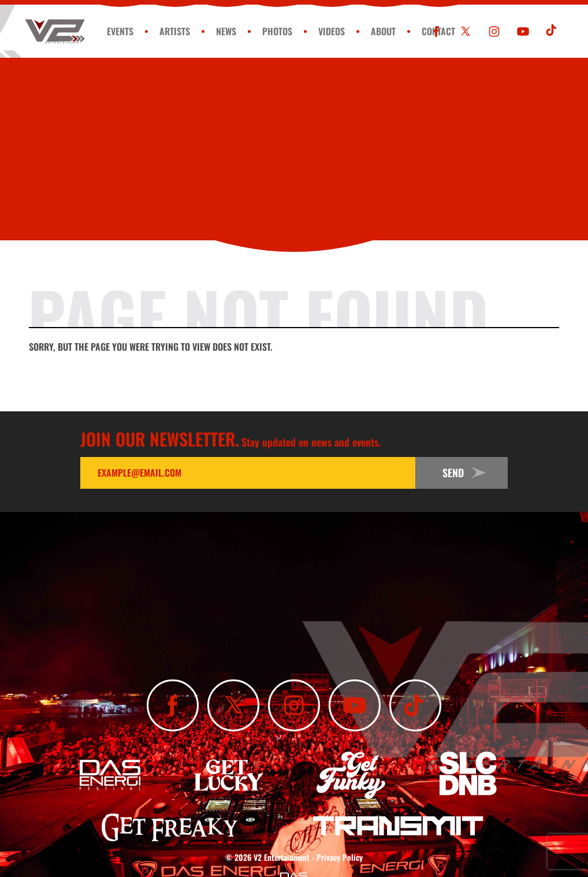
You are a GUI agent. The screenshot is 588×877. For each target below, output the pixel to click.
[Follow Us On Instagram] (494, 31)
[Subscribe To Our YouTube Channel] (523, 31)
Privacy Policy (340, 857)
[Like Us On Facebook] (436, 31)
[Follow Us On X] (465, 31)
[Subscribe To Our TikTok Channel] (552, 31)
